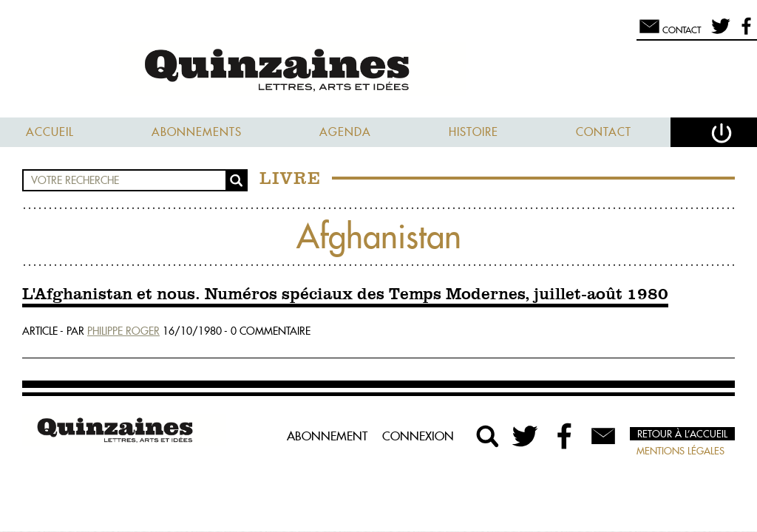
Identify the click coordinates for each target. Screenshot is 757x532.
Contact (604, 132)
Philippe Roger (123, 331)
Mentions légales (680, 451)
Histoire (473, 132)
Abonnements (197, 132)
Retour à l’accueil (682, 434)
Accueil (50, 132)
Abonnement (327, 436)
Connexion (418, 436)
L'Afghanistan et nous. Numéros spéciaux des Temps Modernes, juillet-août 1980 (345, 295)
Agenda (345, 132)
